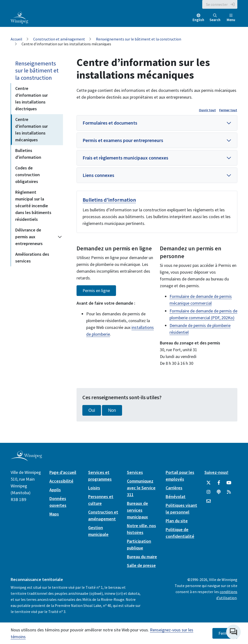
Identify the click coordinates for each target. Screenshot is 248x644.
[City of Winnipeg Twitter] (209, 483)
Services (135, 472)
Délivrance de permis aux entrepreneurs (29, 237)
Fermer (225, 633)
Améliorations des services (32, 258)
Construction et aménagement (59, 39)
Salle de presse (141, 565)
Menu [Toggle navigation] (231, 18)
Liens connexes (98, 175)
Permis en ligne (96, 291)
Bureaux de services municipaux (137, 510)
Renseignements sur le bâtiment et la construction (139, 39)
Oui (92, 410)
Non (112, 410)
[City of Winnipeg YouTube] (229, 483)
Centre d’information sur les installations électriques (31, 99)
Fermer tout (228, 110)
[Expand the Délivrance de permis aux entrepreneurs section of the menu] (60, 237)
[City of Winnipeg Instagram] (209, 492)
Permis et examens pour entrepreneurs (123, 140)
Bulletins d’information (109, 200)
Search (215, 18)
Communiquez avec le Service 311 (141, 488)
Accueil (16, 39)
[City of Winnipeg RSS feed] (229, 492)
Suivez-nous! (216, 472)
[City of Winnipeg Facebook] (219, 483)
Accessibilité (61, 481)
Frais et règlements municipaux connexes (125, 158)
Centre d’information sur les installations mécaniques (31, 130)
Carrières (174, 488)
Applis (55, 490)
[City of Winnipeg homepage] (26, 459)
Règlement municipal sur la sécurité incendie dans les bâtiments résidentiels (33, 206)
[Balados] (219, 492)
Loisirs (94, 488)
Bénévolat (176, 497)
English (198, 20)
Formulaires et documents (110, 123)
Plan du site (177, 521)
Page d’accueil (63, 472)
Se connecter (217, 4)
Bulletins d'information (28, 154)
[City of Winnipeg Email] (209, 501)
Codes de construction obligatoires (27, 175)
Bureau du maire (142, 557)
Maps (54, 514)
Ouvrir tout (207, 110)
